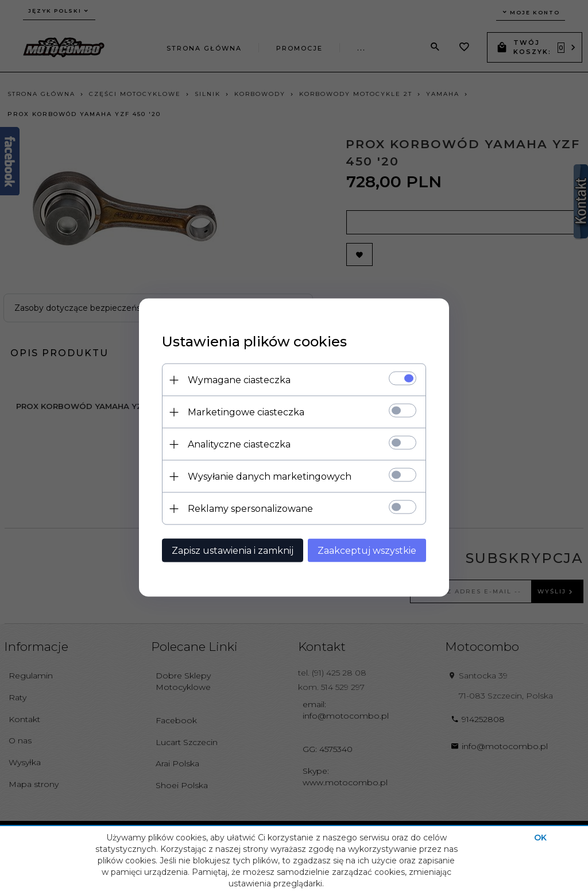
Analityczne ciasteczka (239, 444)
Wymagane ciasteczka (239, 380)
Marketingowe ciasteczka (246, 412)
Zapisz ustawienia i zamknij (233, 551)
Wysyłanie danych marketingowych (270, 477)
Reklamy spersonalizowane (250, 509)
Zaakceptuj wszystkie (367, 551)
